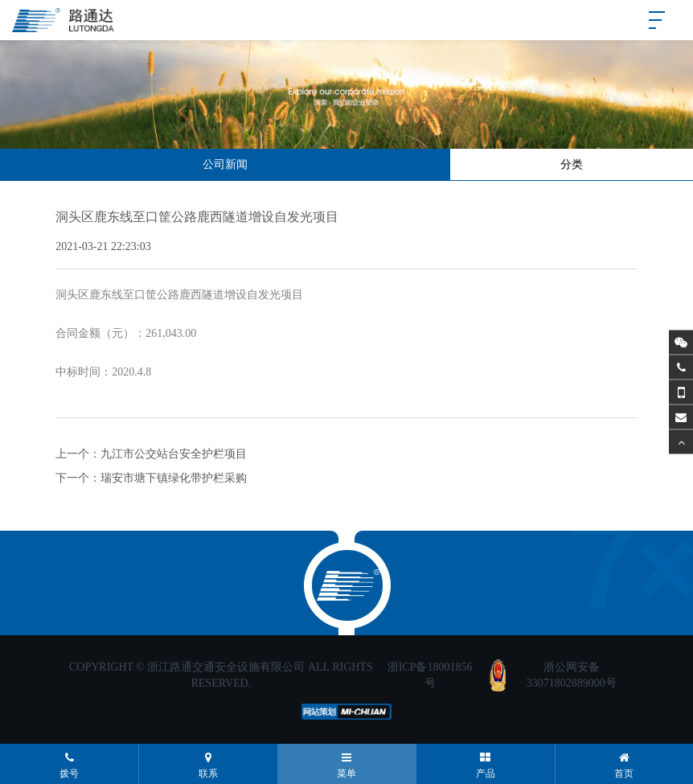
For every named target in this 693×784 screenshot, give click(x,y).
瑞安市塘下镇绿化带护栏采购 (174, 478)
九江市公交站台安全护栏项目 (174, 454)
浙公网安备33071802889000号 (572, 675)
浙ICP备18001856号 (430, 675)
